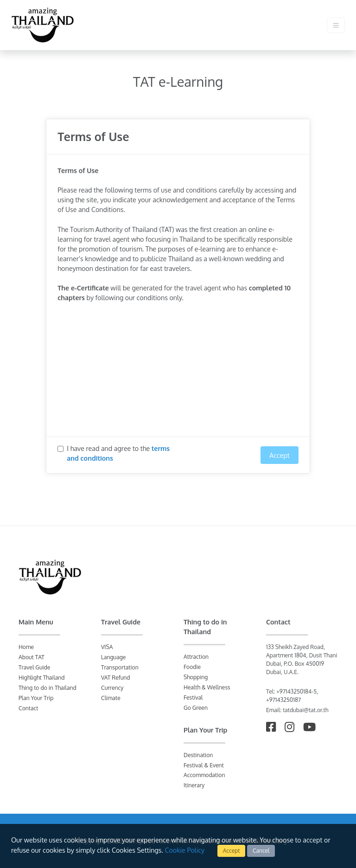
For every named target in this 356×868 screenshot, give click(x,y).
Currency (112, 688)
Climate (111, 698)
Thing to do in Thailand (48, 688)
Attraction (196, 657)
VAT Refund (116, 678)
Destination (198, 755)
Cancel (261, 851)
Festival (193, 698)
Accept (232, 851)
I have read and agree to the (118, 453)
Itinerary (194, 785)
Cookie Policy (184, 850)
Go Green (196, 708)
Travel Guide (34, 667)
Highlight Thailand (41, 678)
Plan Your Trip (36, 698)
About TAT (32, 657)
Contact (28, 708)
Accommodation (204, 775)
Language (113, 657)
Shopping (196, 677)
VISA (107, 647)
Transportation (120, 667)
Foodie (192, 667)
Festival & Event (204, 765)
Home (26, 647)
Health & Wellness (207, 687)
